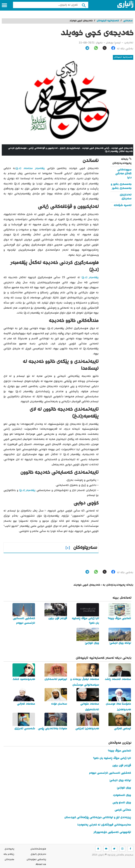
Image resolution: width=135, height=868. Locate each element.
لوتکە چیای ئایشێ (120, 780)
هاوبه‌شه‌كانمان (38, 849)
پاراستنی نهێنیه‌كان (36, 860)
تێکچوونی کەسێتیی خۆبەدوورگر (112, 832)
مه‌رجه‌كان (9, 860)
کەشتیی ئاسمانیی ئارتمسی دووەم (110, 773)
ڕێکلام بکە (9, 854)
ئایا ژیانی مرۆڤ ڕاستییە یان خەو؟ (112, 758)
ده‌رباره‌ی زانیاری (38, 854)
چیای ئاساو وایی (122, 803)
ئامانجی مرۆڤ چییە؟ (119, 751)
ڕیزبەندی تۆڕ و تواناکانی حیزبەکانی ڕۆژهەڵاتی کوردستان (98, 818)
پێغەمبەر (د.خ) (90, 277)
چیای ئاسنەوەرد (122, 795)
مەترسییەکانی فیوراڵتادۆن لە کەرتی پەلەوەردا (104, 825)
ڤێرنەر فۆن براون (122, 766)
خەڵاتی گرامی (123, 810)
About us (41, 865)
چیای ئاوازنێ (124, 788)
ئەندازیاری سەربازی (126, 197)
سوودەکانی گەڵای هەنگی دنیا (123, 174)
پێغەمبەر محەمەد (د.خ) (30, 168)
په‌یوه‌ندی (9, 849)
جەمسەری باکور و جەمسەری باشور (121, 186)
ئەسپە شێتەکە (123, 205)
